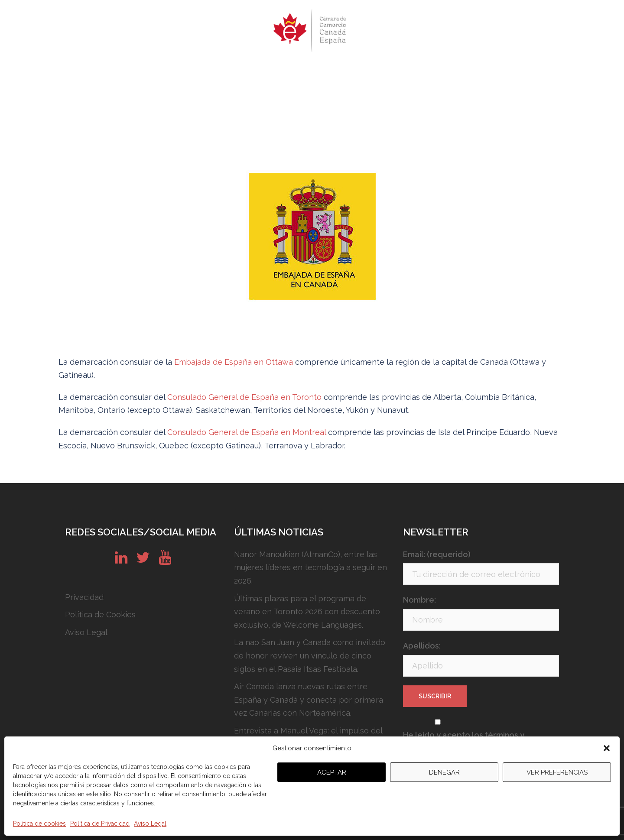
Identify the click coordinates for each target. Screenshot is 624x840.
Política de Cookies (100, 615)
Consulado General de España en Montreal (248, 432)
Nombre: (419, 600)
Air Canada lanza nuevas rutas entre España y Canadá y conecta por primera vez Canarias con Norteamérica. (309, 700)
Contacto (466, 71)
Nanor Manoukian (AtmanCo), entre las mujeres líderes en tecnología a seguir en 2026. (310, 568)
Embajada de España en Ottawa (235, 362)
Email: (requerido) (437, 554)
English (508, 71)
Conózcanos (372, 71)
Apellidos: (422, 646)
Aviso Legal (150, 824)
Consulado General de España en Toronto (245, 397)
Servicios (320, 71)
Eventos (218, 71)
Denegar (444, 772)
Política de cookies (39, 824)
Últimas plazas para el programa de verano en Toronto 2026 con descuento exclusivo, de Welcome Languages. (307, 612)
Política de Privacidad (100, 824)
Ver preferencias (557, 772)
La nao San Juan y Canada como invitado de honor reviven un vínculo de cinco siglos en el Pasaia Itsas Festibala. (310, 655)
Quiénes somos (162, 71)
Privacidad (84, 597)
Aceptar (332, 772)
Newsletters (268, 71)
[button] (607, 748)
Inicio (112, 71)
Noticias (421, 71)
